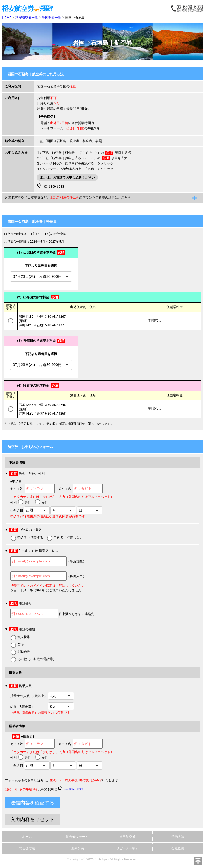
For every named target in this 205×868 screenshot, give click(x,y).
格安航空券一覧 (27, 18)
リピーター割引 (127, 848)
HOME (7, 18)
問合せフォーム (77, 837)
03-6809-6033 (51, 186)
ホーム (27, 837)
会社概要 (178, 848)
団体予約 (77, 848)
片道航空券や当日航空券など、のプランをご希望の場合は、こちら (68, 197)
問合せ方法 (27, 848)
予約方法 (178, 837)
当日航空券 (127, 837)
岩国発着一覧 (51, 18)
